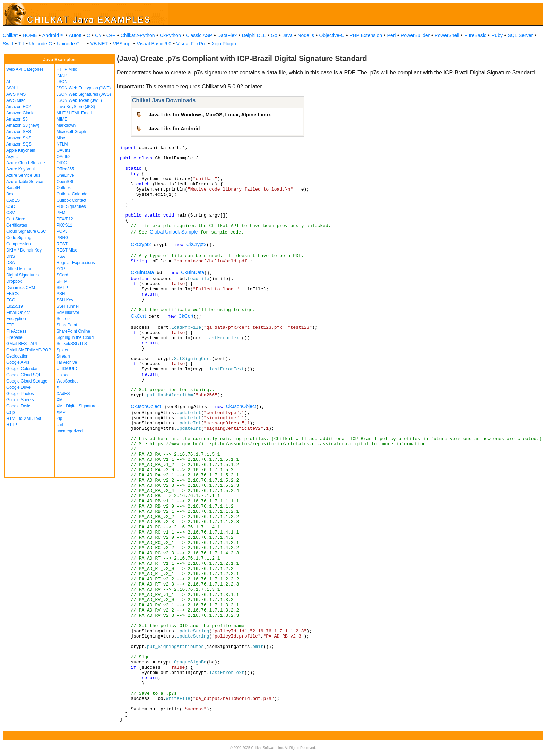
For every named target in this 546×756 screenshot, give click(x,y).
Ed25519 (15, 306)
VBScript (122, 44)
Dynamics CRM (21, 288)
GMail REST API (21, 344)
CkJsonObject (146, 406)
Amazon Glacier (21, 113)
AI (8, 82)
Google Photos (20, 394)
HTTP (12, 425)
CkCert (138, 316)
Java (287, 35)
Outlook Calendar (73, 194)
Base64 (13, 188)
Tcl (21, 44)
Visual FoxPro (191, 44)
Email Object (18, 313)
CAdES (13, 200)
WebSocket (67, 381)
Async (12, 157)
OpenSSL (66, 182)
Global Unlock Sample (174, 232)
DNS (11, 256)
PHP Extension (366, 35)
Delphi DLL (254, 35)
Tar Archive (67, 362)
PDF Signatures (71, 206)
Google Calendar (22, 369)
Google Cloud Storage (27, 381)
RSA (61, 256)
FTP (10, 325)
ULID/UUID (67, 369)
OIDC (62, 163)
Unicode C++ (71, 44)
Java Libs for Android (174, 129)
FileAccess (16, 331)
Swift (8, 44)
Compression (19, 244)
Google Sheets (20, 400)
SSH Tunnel (68, 306)
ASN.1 (12, 88)
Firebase (14, 337)
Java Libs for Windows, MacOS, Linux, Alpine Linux (210, 115)
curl (60, 425)
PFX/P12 (65, 219)
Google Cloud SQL (24, 375)
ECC (11, 300)
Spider (63, 350)
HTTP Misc (67, 69)
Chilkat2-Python (138, 35)
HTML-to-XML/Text (24, 419)
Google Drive (18, 387)
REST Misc (67, 250)
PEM (61, 213)
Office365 (65, 169)
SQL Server (521, 35)
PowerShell (447, 35)
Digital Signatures (23, 275)
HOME (30, 35)
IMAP (62, 76)
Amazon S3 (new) (23, 125)
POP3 (62, 231)
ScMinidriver (68, 313)
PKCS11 (64, 225)
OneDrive (65, 175)
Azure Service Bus (23, 175)
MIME (62, 119)
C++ (111, 35)
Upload (63, 375)
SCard (62, 275)
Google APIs (18, 362)
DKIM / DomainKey (24, 250)
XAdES (63, 394)
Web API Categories (25, 69)
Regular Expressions (76, 263)
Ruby (497, 35)
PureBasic (475, 35)
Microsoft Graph (71, 132)
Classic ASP (199, 35)
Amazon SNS (19, 138)
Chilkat (10, 35)
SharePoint (67, 325)
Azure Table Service (25, 182)
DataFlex (227, 35)
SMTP (62, 288)
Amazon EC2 (19, 107)
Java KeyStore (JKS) (76, 107)
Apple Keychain (21, 150)
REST (62, 244)
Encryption (16, 319)
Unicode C (40, 44)
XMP (61, 412)
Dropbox (14, 281)
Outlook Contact (71, 200)
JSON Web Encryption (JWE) (84, 88)
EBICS (12, 294)
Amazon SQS (19, 144)
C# (98, 35)
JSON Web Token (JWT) (79, 100)
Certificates (17, 225)
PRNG (63, 238)
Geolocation (17, 356)
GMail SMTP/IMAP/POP (29, 350)
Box (10, 194)
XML (61, 400)
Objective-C (332, 35)
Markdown (66, 125)
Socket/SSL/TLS (72, 344)
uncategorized (70, 431)
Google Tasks (19, 406)
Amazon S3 (17, 119)
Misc (61, 138)
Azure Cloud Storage (25, 163)
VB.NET (99, 44)
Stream (63, 356)
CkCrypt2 (141, 244)
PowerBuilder (415, 35)
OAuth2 (64, 157)
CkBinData (142, 272)
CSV (11, 213)
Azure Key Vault (21, 169)
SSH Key (65, 300)
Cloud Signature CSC (26, 231)
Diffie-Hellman (19, 269)
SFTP (62, 281)
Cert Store (16, 219)
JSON (62, 82)
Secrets (64, 319)
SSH (61, 294)
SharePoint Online (73, 331)
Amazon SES (19, 132)
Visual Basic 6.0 (154, 44)
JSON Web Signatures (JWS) (84, 94)
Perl (392, 35)
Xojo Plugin (224, 44)
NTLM (62, 144)
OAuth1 (64, 150)
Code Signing (19, 238)
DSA (11, 263)
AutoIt (75, 35)
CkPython (170, 35)
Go (274, 35)
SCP (61, 269)
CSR (11, 206)
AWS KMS (16, 94)
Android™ (53, 35)
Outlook (64, 188)
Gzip (11, 412)
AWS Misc (16, 100)
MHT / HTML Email (74, 113)
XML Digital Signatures (78, 406)
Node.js (306, 35)
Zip (59, 419)
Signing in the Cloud (75, 337)
